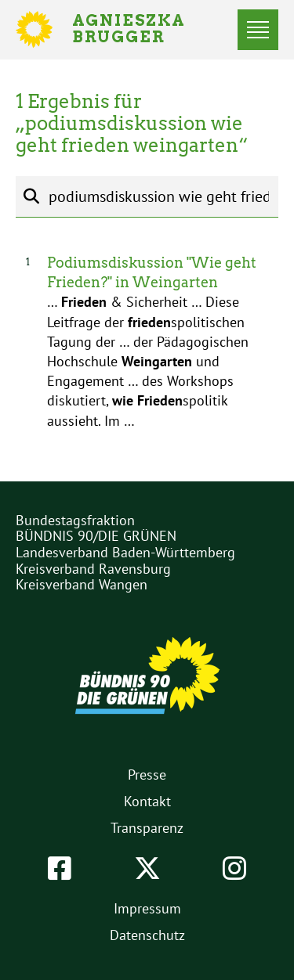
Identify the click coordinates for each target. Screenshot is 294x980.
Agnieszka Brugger (138, 30)
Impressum (147, 908)
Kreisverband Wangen (82, 584)
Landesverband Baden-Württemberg (125, 552)
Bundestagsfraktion (75, 520)
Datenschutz (147, 935)
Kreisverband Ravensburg (93, 569)
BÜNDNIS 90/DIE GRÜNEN (96, 536)
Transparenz (147, 828)
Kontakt (147, 801)
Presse (147, 775)
